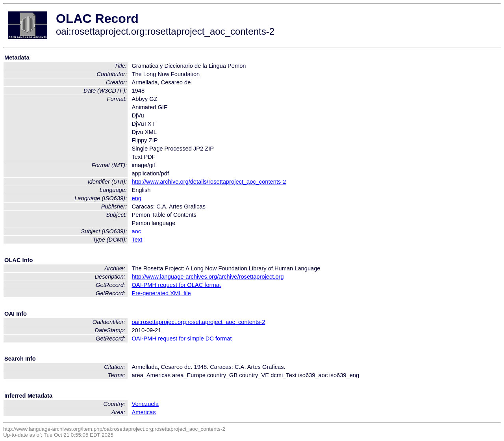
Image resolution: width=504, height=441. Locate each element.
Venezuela (145, 404)
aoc (136, 231)
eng (136, 198)
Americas (144, 412)
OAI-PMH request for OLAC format (176, 285)
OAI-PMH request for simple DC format (182, 339)
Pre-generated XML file (161, 293)
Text (137, 240)
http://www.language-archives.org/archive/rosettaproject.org (208, 277)
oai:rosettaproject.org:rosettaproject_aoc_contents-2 (198, 322)
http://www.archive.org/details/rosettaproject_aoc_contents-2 (209, 182)
